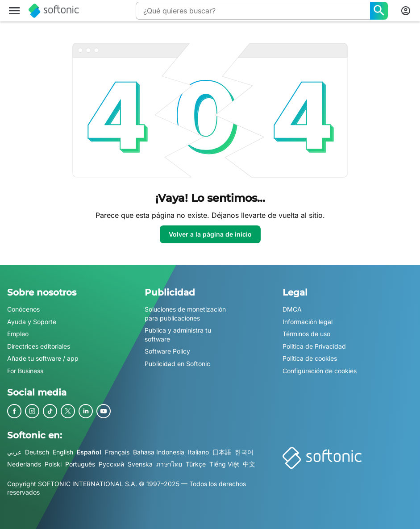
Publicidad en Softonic (177, 364)
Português (80, 464)
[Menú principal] (14, 11)
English (63, 452)
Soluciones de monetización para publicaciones (185, 314)
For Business (25, 371)
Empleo (18, 334)
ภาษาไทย (169, 464)
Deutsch (37, 452)
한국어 (244, 452)
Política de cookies (310, 359)
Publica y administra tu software (178, 335)
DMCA (292, 309)
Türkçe (196, 464)
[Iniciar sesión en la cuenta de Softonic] (406, 11)
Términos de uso (306, 334)
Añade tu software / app (43, 359)
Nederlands (24, 464)
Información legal (308, 322)
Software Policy (167, 352)
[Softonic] (54, 11)
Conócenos (23, 309)
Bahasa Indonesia (159, 452)
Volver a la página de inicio (210, 234)
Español (89, 452)
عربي (14, 452)
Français (117, 452)
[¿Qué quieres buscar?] (379, 11)
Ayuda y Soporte (32, 322)
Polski (53, 464)
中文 (249, 464)
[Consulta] (253, 11)
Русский (111, 464)
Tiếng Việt (224, 464)
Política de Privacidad (314, 346)
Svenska (140, 464)
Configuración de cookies (320, 371)
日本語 (222, 452)
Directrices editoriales (39, 346)
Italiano (198, 452)
